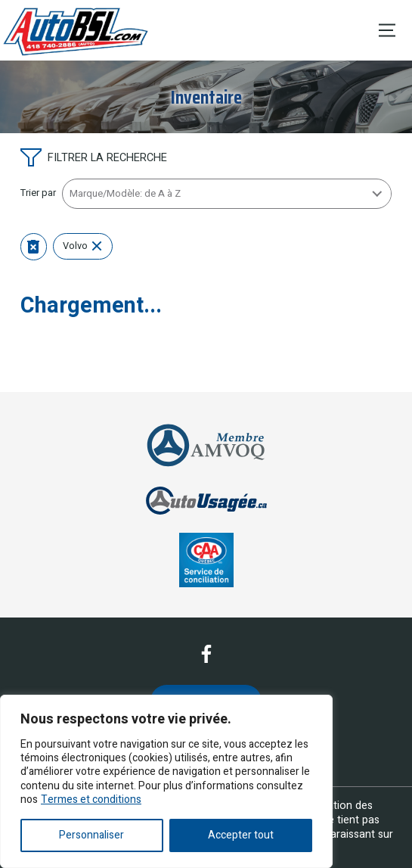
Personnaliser (91, 835)
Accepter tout (241, 835)
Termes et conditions (91, 800)
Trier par (38, 193)
